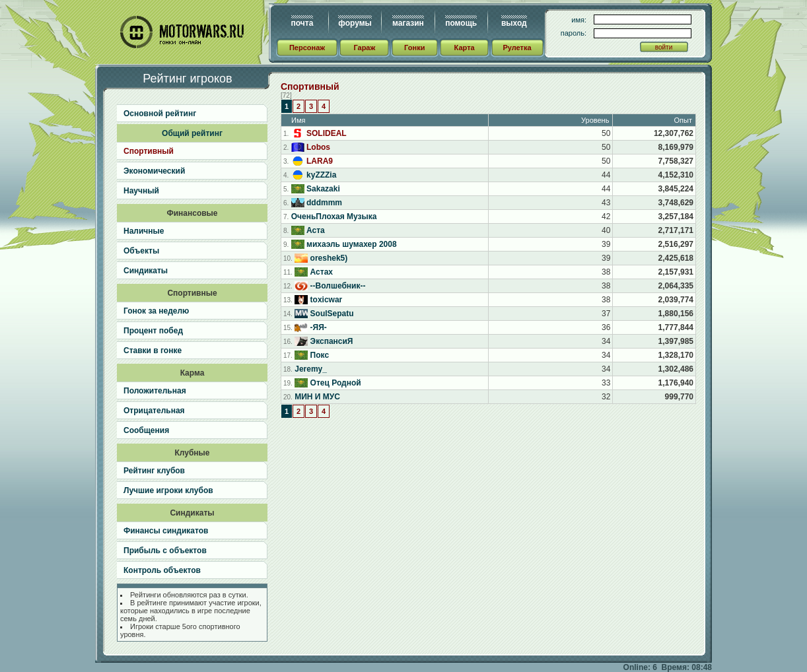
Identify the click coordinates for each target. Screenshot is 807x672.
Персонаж (307, 48)
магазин (408, 23)
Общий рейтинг (192, 133)
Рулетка (517, 48)
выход (514, 23)
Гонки (414, 48)
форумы (355, 23)
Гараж (364, 48)
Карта (465, 48)
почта (302, 23)
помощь (461, 23)
